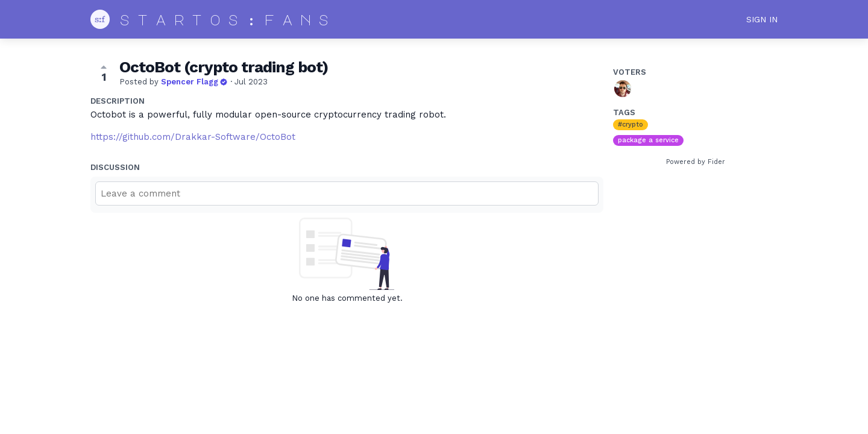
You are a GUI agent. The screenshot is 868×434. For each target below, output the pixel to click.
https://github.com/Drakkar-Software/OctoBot (193, 137)
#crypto (631, 124)
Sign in (762, 19)
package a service (648, 140)
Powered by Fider (696, 162)
